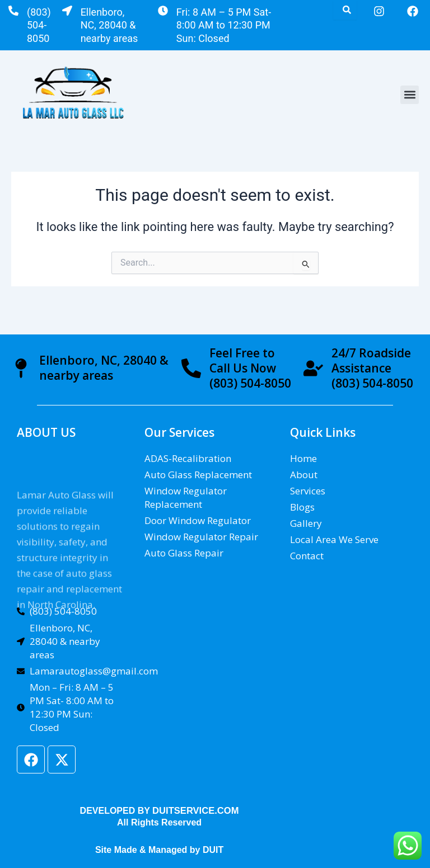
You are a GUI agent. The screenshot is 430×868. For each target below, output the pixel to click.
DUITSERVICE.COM (196, 811)
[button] (410, 95)
